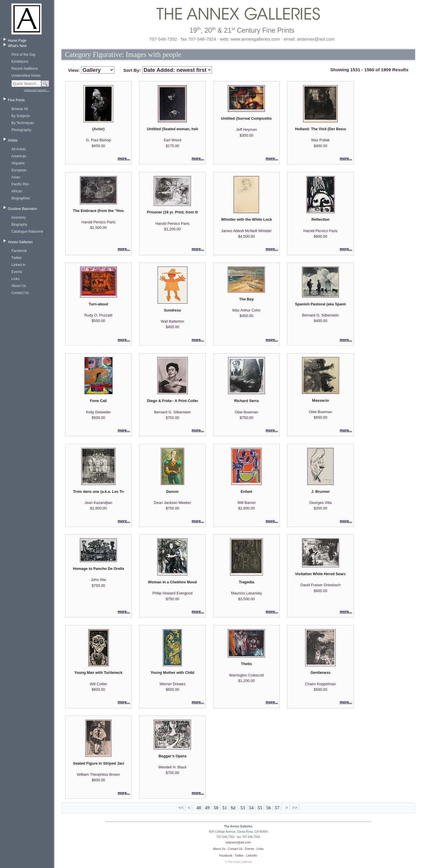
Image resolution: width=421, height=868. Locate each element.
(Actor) (99, 129)
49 (207, 808)
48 (199, 808)
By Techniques (23, 123)
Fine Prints (16, 100)
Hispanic (18, 163)
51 (225, 808)
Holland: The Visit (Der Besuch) (320, 129)
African (17, 191)
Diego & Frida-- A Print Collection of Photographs (172, 401)
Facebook (19, 251)
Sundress (172, 310)
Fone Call (99, 401)
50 (216, 808)
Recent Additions (25, 69)
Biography (19, 225)
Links (15, 279)
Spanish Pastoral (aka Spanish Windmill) (320, 304)
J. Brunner (320, 492)
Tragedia (247, 582)
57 (277, 808)
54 (251, 808)
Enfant (246, 492)
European (19, 170)
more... (124, 158)
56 (269, 808)
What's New (17, 46)
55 (260, 808)
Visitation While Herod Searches (320, 574)
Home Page (17, 41)
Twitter (17, 258)
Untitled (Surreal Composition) (246, 118)
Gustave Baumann (22, 209)
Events (17, 272)
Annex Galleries (20, 242)
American (19, 156)
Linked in (18, 265)
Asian (16, 177)
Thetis (246, 664)
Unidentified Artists (26, 76)
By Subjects (21, 116)
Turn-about (98, 304)
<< (181, 808)
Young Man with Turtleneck (98, 673)
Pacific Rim (20, 184)
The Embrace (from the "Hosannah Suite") (98, 211)
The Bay (246, 299)
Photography (21, 130)
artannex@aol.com (238, 842)
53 (243, 808)
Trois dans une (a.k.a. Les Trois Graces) (98, 492)
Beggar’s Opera (172, 756)
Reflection (320, 219)
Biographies (21, 198)
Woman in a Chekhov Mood (172, 582)
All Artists (19, 149)
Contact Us (20, 293)
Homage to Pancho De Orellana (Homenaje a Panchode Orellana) (98, 569)
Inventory (19, 218)
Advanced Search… (37, 90)
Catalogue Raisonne (27, 232)
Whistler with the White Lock (246, 219)
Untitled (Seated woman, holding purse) (172, 129)
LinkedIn (252, 856)
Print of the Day (24, 55)
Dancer (172, 492)
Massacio (320, 400)
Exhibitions (20, 62)
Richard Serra (246, 401)
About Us (19, 286)
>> (295, 808)
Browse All (20, 109)
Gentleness (321, 673)
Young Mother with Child (172, 673)
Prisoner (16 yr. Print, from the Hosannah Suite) (172, 212)
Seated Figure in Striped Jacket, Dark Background (98, 763)
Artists (13, 140)
